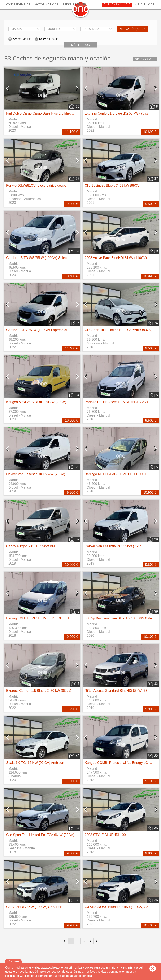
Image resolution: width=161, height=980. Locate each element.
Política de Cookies (18, 976)
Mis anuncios (145, 5)
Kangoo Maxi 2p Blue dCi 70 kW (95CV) (36, 402)
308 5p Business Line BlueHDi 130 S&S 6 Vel (119, 618)
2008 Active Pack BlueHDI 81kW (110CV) (116, 258)
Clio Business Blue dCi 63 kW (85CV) (113, 185)
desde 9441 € (22, 39)
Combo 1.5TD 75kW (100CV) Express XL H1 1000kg (46, 330)
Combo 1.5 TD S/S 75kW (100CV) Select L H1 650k (45, 258)
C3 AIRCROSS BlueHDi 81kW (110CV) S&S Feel (122, 907)
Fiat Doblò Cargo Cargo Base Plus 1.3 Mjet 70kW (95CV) (49, 113)
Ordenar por (145, 59)
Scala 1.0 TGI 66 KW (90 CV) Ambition (35, 763)
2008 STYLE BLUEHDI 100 (105, 835)
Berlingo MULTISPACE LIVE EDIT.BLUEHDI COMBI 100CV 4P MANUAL (61, 618)
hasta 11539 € (49, 39)
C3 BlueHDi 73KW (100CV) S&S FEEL (35, 907)
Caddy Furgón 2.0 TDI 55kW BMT (32, 546)
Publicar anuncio (117, 5)
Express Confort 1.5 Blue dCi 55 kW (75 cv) (117, 113)
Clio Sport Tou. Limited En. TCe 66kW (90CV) (119, 330)
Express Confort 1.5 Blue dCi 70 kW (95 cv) (39, 691)
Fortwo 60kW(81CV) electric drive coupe (36, 185)
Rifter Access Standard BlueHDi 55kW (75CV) (119, 691)
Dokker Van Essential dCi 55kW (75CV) (36, 474)
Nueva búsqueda (133, 29)
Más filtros (80, 45)
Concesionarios (18, 5)
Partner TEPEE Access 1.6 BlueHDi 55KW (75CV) (122, 402)
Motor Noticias (47, 5)
